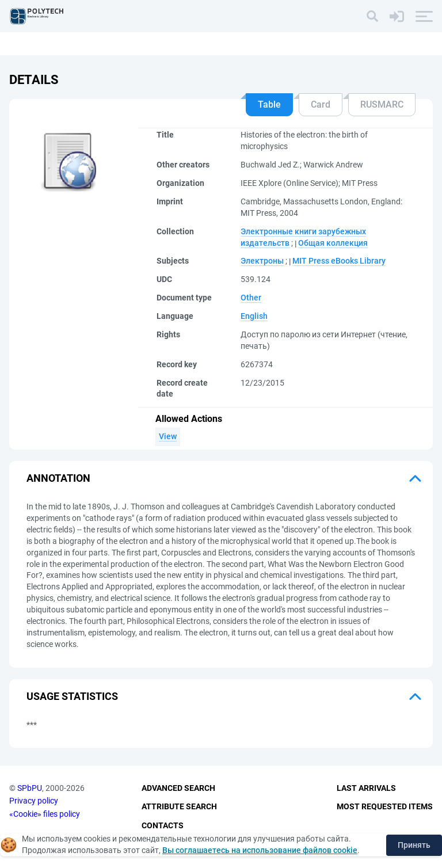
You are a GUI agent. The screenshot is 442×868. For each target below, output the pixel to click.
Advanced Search (178, 788)
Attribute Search (179, 806)
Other (251, 298)
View (168, 436)
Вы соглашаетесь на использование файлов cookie (260, 850)
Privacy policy (34, 801)
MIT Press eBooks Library (339, 261)
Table (269, 104)
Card (321, 104)
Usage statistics (72, 696)
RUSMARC (382, 104)
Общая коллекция (333, 243)
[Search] (372, 16)
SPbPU (30, 788)
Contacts (163, 825)
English (254, 316)
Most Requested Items (385, 806)
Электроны (262, 261)
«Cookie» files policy (45, 814)
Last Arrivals (366, 788)
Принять (414, 845)
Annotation (58, 478)
